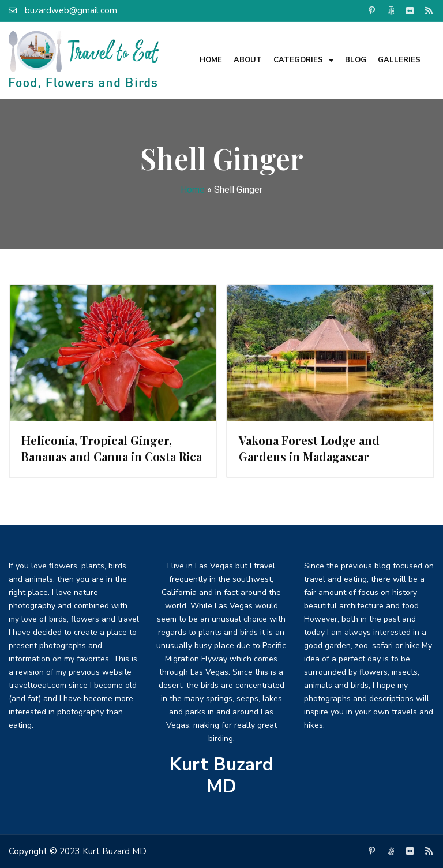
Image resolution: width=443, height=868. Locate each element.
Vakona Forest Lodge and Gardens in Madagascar (309, 448)
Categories (303, 60)
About (248, 60)
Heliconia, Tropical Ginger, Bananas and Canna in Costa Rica (112, 448)
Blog (356, 60)
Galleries (399, 60)
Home (211, 60)
